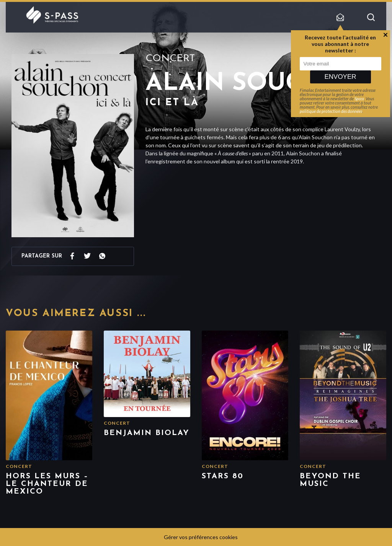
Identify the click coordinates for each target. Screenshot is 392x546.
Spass (359, 99)
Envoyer (340, 77)
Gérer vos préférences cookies (201, 537)
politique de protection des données (331, 111)
